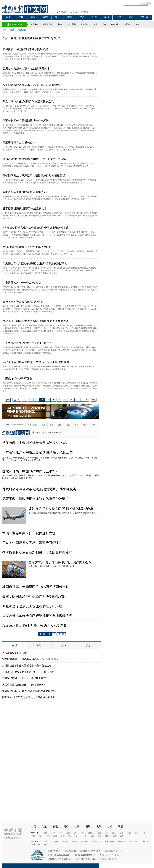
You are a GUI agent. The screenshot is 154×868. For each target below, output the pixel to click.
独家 (138, 24)
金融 (83, 24)
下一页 (85, 400)
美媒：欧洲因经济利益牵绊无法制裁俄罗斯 (34, 596)
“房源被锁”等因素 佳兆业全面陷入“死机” (27, 247)
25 (48, 400)
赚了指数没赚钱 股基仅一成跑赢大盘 (25, 209)
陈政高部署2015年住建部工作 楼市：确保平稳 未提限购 (36, 362)
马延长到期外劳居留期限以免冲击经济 (26, 121)
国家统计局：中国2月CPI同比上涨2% (30, 471)
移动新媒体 (63, 12)
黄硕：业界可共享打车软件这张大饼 (29, 533)
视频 (106, 17)
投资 (87, 24)
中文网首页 (32, 425)
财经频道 (36, 432)
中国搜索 (85, 12)
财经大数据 (48, 24)
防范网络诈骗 (70, 851)
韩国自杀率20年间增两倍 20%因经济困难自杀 (36, 587)
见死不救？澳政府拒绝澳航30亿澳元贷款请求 (35, 499)
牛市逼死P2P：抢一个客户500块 (22, 283)
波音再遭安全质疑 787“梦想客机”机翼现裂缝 (61, 508)
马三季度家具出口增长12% (19, 143)
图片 (94, 17)
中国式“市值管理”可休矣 (17, 379)
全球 (70, 24)
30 (77, 400)
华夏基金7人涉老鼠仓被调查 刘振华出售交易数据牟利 (35, 263)
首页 (8, 17)
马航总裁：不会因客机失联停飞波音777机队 (35, 443)
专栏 (119, 17)
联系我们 (18, 838)
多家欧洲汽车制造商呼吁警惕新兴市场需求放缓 (37, 616)
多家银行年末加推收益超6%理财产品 (25, 192)
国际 (33, 17)
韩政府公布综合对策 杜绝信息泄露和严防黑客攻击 (39, 489)
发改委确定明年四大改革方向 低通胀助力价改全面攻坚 (36, 321)
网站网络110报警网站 (108, 859)
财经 (58, 17)
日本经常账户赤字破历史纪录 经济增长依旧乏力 (38, 452)
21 (25, 400)
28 (65, 400)
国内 (45, 17)
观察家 (60, 24)
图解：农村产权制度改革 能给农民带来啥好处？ (31, 38)
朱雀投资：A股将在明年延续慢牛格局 (25, 49)
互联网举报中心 (54, 851)
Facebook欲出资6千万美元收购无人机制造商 (34, 626)
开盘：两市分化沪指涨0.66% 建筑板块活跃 (28, 101)
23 (36, 400)
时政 (21, 17)
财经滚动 (127, 24)
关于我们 (7, 838)
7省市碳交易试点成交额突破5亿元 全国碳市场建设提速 (36, 228)
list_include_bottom (52, 432)
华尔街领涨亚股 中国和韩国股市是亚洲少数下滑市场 (34, 159)
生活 (82, 17)
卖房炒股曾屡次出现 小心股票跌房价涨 (26, 69)
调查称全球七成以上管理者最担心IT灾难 (32, 606)
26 (54, 400)
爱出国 (144, 17)
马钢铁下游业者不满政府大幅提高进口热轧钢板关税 (34, 176)
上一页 (17, 400)
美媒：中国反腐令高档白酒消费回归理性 (32, 543)
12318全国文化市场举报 (85, 859)
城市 (96, 24)
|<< (8, 400)
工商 (104, 24)
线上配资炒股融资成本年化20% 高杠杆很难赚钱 (31, 85)
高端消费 (115, 24)
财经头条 (34, 24)
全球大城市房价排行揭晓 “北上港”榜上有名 (60, 562)
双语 (131, 17)
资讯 (52, 425)
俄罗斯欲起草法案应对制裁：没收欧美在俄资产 (37, 552)
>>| (94, 400)
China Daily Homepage (14, 425)
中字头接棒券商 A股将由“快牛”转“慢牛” (27, 343)
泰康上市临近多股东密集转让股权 (23, 302)
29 (71, 400)
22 (30, 400)
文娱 (70, 17)
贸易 (74, 24)
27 (60, 400)
